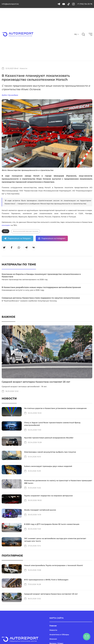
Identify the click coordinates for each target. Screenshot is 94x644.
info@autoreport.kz (10, 4)
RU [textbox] (76, 34)
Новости (23, 68)
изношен (6, 225)
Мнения (53, 639)
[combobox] (76, 34)
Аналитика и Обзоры (59, 635)
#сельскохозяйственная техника (26, 231)
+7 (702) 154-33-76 (85, 4)
